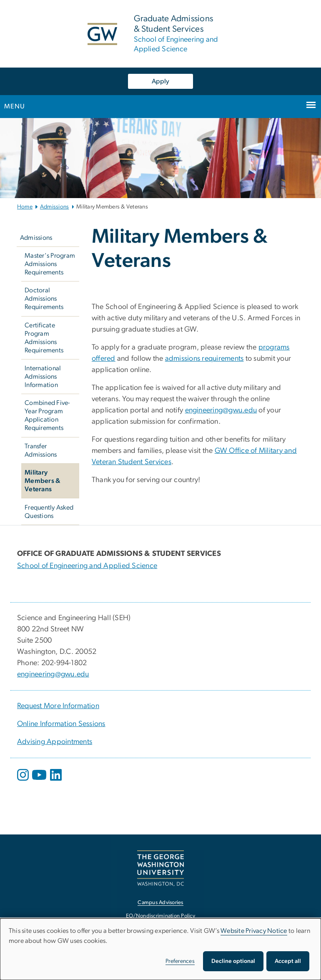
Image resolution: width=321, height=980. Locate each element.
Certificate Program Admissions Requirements (44, 338)
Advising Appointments (55, 742)
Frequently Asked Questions (49, 512)
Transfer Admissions (41, 450)
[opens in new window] (24, 781)
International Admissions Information (43, 377)
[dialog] (160, 949)
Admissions (55, 207)
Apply (160, 81)
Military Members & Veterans (43, 481)
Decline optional (233, 961)
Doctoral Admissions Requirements (44, 299)
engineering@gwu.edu (221, 410)
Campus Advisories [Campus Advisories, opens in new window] (160, 903)
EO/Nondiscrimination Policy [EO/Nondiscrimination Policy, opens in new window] (160, 916)
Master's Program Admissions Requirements (50, 264)
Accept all (288, 961)
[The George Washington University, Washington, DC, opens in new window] (160, 868)
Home (25, 207)
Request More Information (58, 706)
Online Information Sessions (61, 724)
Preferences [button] (180, 961)
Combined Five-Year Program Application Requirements (47, 415)
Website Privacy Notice (254, 931)
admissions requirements (204, 359)
